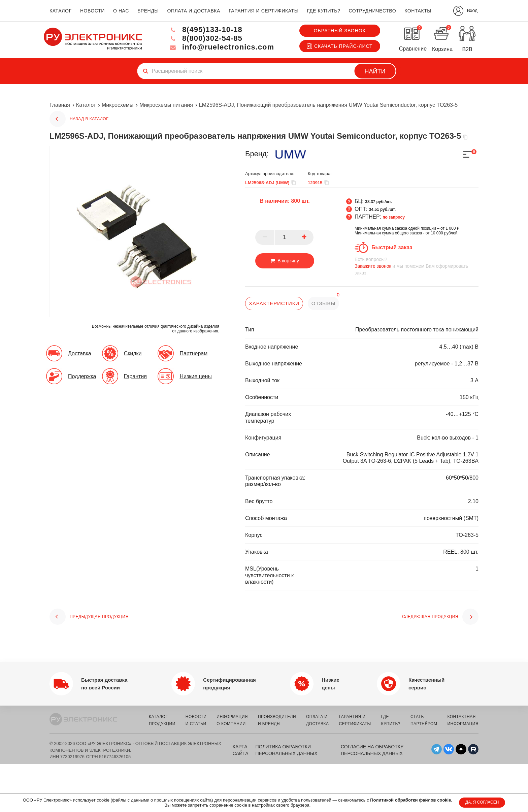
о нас (121, 11)
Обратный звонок (340, 31)
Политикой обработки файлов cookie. (411, 800)
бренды (148, 11)
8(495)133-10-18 (205, 29)
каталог (61, 11)
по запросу (394, 217)
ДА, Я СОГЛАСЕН (482, 802)
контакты (418, 11)
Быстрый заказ (392, 247)
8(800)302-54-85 (205, 38)
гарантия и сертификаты (264, 11)
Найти (375, 71)
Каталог (86, 105)
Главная (60, 105)
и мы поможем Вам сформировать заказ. (417, 266)
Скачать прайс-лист (340, 46)
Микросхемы (118, 105)
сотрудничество (372, 11)
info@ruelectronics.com (221, 47)
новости (92, 11)
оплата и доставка (193, 11)
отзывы (324, 303)
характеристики (274, 303)
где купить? (324, 11)
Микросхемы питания (166, 105)
